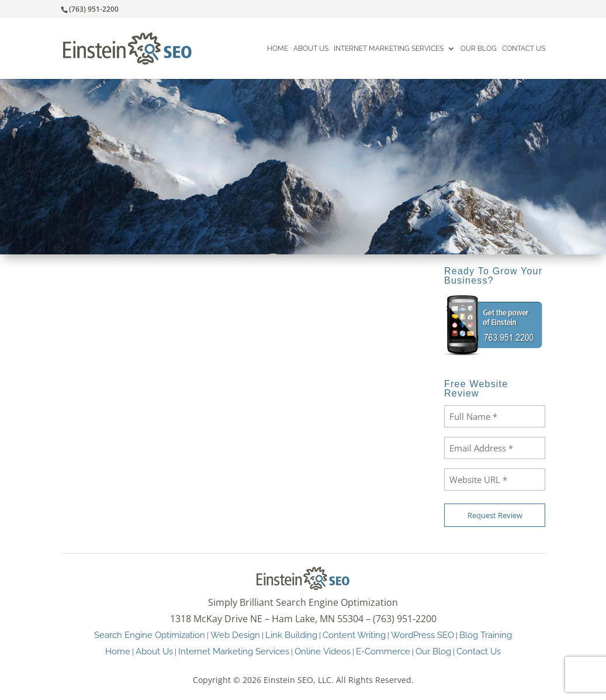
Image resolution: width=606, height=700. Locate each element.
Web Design (235, 635)
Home (278, 49)
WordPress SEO (423, 635)
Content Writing (354, 635)
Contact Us (524, 49)
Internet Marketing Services (389, 49)
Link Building (291, 635)
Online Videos (323, 651)
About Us (311, 49)
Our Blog (479, 49)
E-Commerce (383, 651)
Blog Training (486, 635)
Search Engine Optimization (150, 635)
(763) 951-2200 (94, 9)
